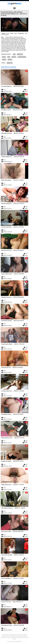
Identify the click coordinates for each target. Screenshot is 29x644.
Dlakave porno (10, 641)
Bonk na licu (20, 54)
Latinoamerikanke (22, 57)
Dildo (9, 57)
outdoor (4, 60)
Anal (14, 54)
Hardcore (14, 57)
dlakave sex (10, 63)
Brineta (4, 57)
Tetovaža (10, 60)
